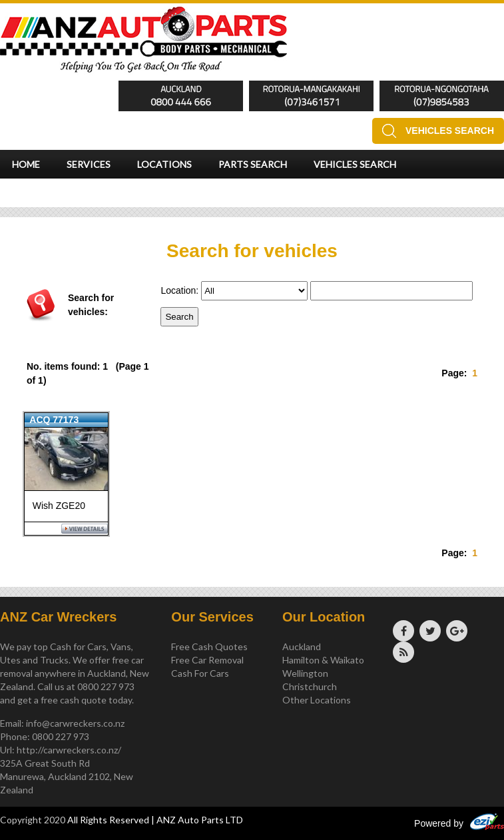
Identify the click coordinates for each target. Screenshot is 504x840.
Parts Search (253, 164)
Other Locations (317, 700)
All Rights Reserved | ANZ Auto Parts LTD (155, 820)
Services (89, 164)
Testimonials (47, 193)
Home (26, 164)
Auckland (302, 646)
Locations (164, 164)
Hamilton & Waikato (323, 660)
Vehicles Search (450, 131)
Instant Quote (147, 193)
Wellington (305, 673)
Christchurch (310, 686)
